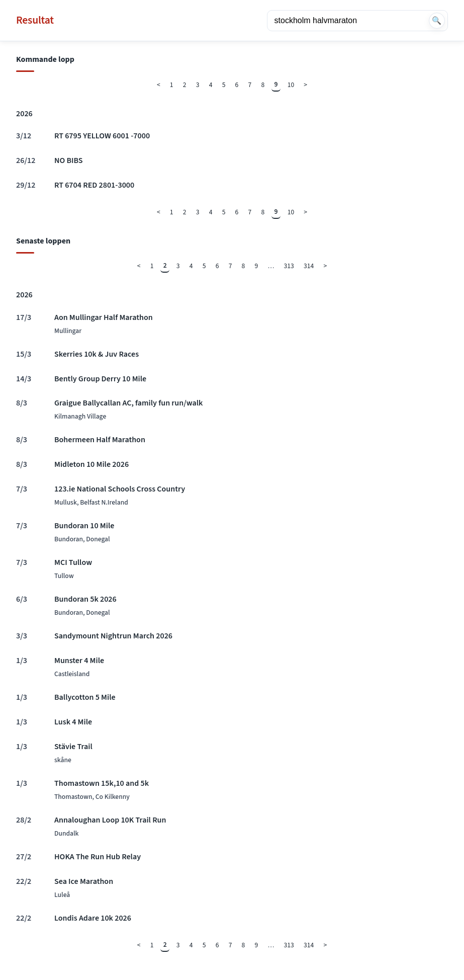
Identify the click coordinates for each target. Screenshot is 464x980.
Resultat (35, 20)
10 (291, 85)
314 (309, 266)
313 (289, 266)
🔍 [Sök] (437, 20)
